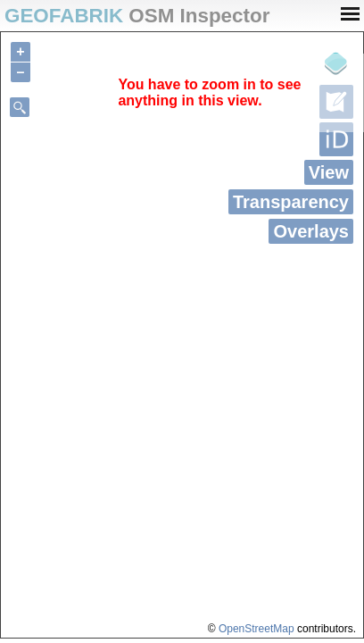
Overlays (311, 231)
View (329, 172)
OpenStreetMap (256, 629)
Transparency (291, 202)
